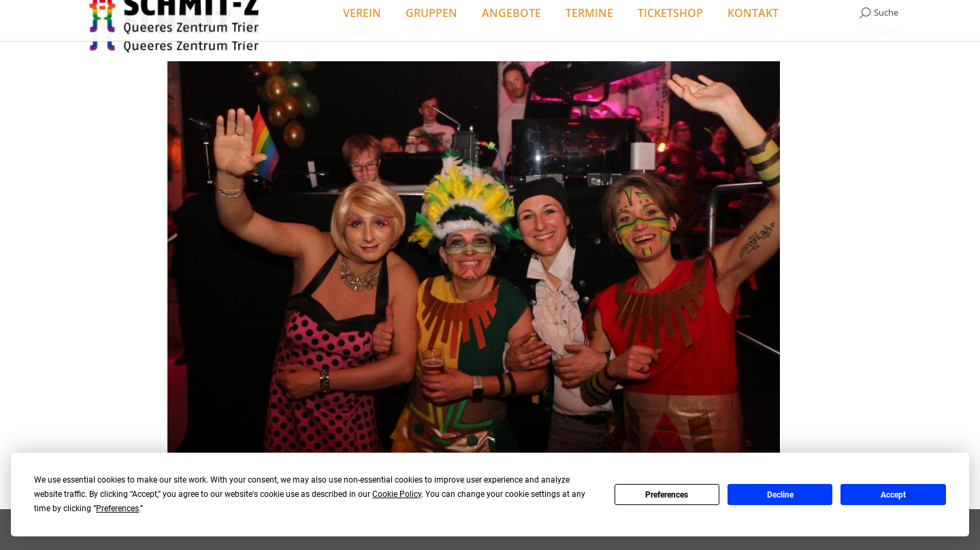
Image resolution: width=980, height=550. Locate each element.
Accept (893, 495)
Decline (780, 495)
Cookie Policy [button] (397, 494)
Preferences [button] (117, 508)
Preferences (667, 495)
